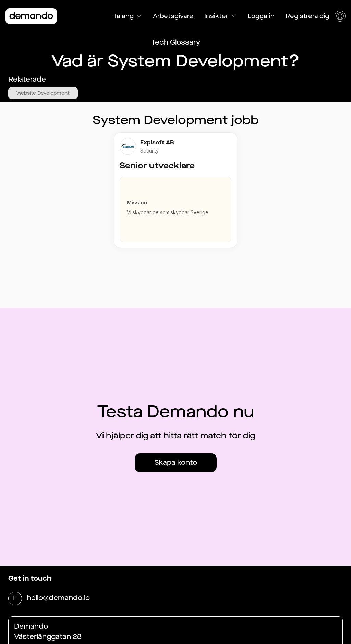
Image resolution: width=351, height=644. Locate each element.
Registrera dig (307, 16)
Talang (128, 16)
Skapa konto (176, 463)
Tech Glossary (176, 42)
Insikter (220, 16)
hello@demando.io (58, 598)
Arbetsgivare (173, 16)
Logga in (261, 16)
